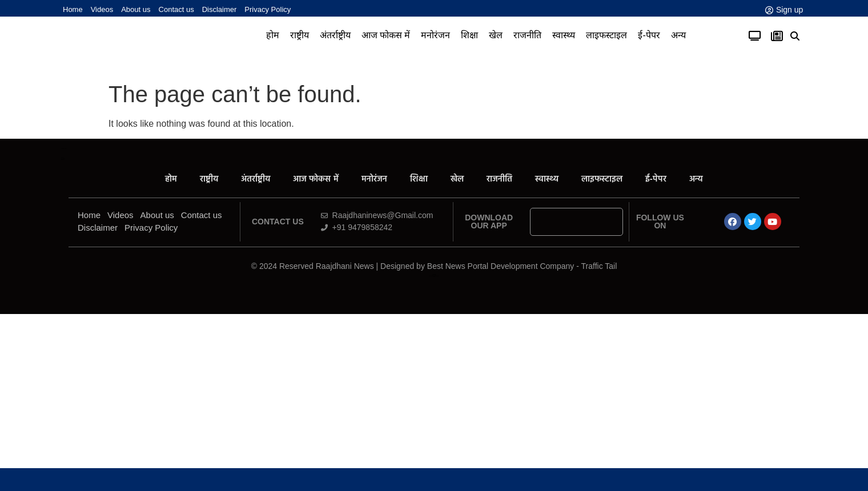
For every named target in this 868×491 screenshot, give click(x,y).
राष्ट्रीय (300, 35)
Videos (102, 9)
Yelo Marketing (63, 159)
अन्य (678, 35)
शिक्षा (469, 35)
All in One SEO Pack (64, 149)
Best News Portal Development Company (501, 266)
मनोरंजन (435, 35)
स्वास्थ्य (564, 35)
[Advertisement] (434, 405)
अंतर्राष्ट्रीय (335, 35)
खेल (496, 35)
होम (273, 35)
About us (136, 9)
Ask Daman (434, 274)
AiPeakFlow (63, 158)
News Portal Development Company (434, 276)
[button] (795, 36)
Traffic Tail (599, 266)
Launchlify (63, 160)
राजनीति (527, 35)
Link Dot (434, 277)
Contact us (176, 9)
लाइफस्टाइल (606, 35)
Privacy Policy (268, 9)
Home (73, 9)
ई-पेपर (649, 35)
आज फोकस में (386, 35)
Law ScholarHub (434, 275)
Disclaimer (220, 9)
